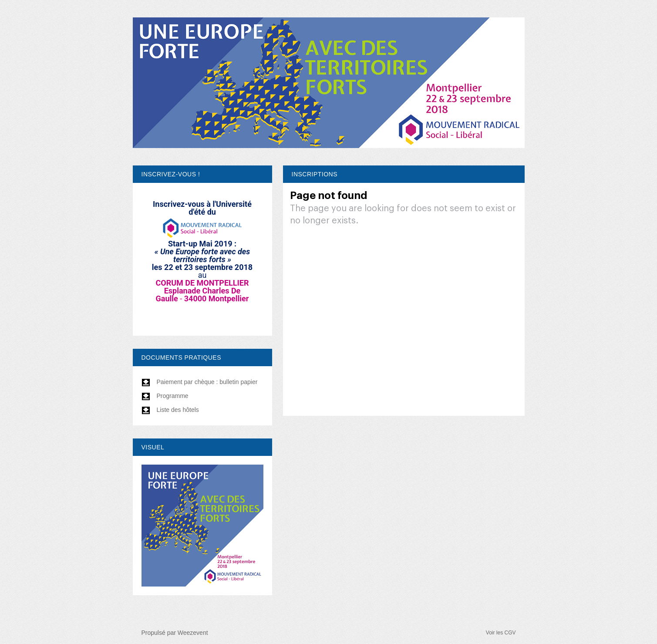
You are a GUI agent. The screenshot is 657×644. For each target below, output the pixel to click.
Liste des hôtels (170, 410)
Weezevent (193, 633)
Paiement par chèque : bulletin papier (200, 382)
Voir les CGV (501, 633)
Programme (165, 396)
